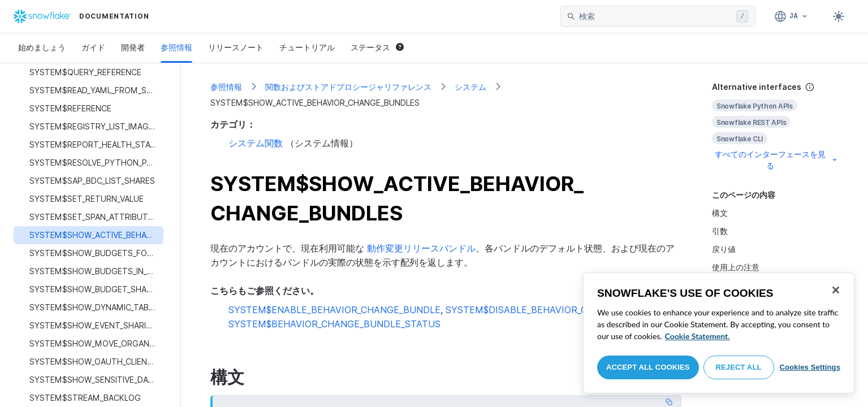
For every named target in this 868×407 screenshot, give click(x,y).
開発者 (133, 47)
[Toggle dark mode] (839, 16)
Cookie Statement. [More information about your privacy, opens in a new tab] (698, 336)
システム (470, 87)
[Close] (836, 290)
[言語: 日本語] (791, 16)
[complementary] (775, 126)
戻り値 (724, 249)
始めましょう (42, 47)
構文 (720, 213)
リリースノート (236, 47)
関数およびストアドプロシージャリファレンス (348, 87)
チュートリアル (307, 47)
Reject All (739, 367)
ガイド (93, 47)
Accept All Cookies (648, 367)
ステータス (377, 47)
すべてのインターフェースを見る (777, 160)
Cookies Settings (810, 367)
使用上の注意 (736, 267)
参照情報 (176, 47)
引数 (720, 231)
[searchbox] (655, 16)
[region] (719, 333)
